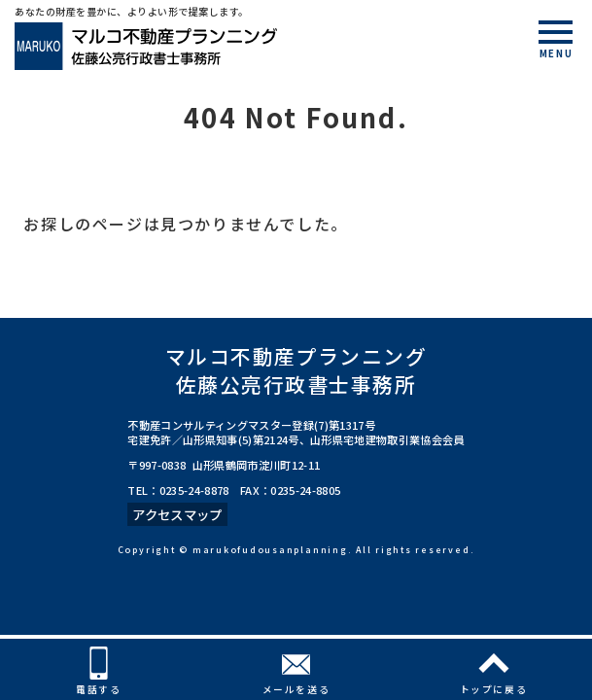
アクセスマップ (177, 514)
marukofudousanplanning (270, 550)
